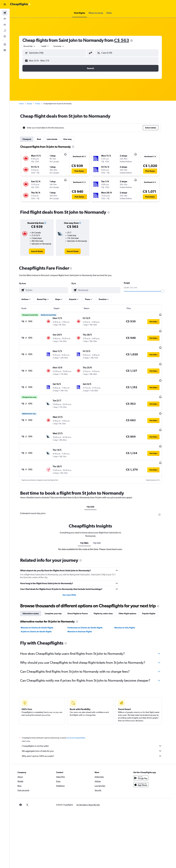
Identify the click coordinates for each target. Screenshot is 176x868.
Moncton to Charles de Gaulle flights (39, 611)
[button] (5, 4)
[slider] (165, 291)
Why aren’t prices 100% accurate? (94, 739)
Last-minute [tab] (54, 139)
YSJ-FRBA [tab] (87, 526)
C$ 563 (124, 40)
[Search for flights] (5, 13)
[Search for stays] (5, 19)
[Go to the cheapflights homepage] (20, 4)
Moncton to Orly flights (127, 611)
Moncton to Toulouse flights (82, 615)
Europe (32, 104)
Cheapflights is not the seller (94, 729)
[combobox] (61, 46)
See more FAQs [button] (72, 578)
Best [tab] (41, 139)
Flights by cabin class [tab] (106, 597)
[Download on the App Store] (142, 768)
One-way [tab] (70, 139)
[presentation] (134, 41)
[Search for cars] (5, 25)
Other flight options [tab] (130, 597)
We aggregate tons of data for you (94, 734)
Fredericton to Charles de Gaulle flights (88, 611)
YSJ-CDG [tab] (93, 490)
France (40, 104)
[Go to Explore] (5, 36)
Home (24, 104)
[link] (39, 251)
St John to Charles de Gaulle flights (39, 615)
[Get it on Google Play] (142, 761)
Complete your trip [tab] (56, 597)
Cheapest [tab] (29, 139)
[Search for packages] (5, 30)
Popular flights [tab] (151, 597)
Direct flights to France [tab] (80, 597)
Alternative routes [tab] (33, 597)
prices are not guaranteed (78, 721)
